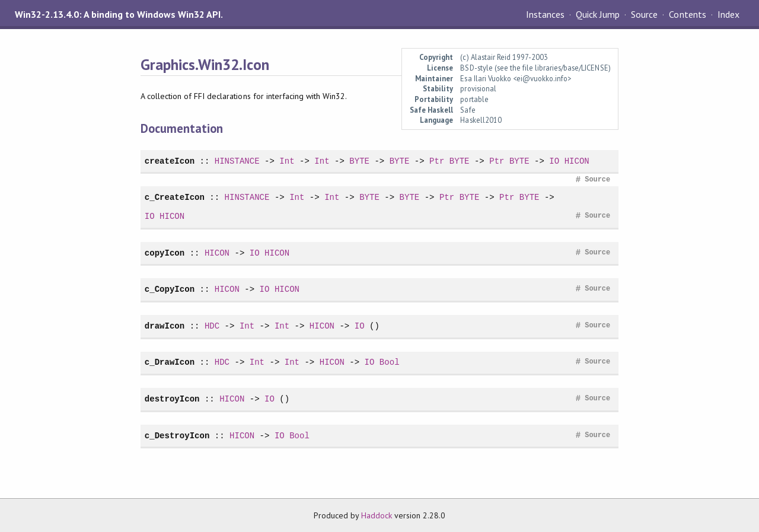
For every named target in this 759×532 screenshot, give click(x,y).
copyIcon (165, 253)
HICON (577, 161)
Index (728, 14)
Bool (390, 362)
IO (554, 161)
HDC (212, 326)
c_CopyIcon (170, 289)
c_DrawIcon (170, 362)
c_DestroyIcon (177, 436)
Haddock (377, 515)
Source (644, 14)
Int (287, 161)
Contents (687, 14)
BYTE (359, 161)
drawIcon (165, 326)
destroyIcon (172, 399)
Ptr (437, 161)
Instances (545, 14)
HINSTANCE (237, 161)
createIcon (170, 161)
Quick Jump (598, 14)
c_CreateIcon (175, 197)
